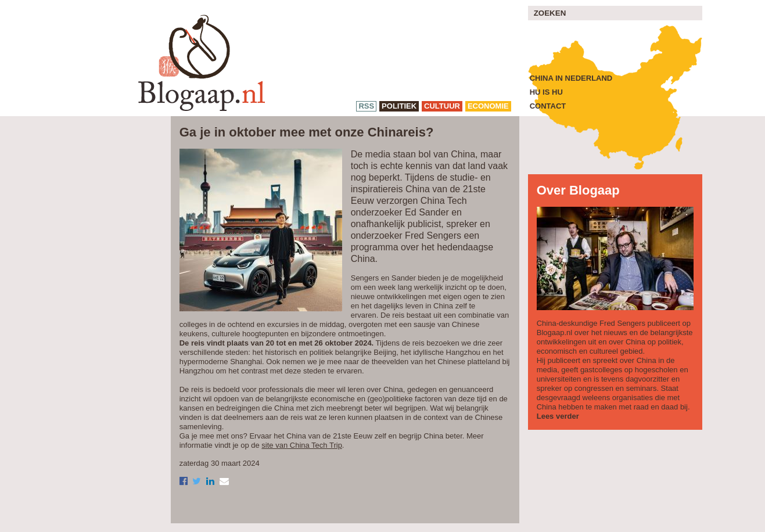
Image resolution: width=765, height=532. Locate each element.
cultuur (442, 106)
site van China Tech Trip (302, 445)
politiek (399, 106)
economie (488, 106)
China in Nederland (571, 78)
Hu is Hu (546, 92)
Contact (548, 106)
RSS (366, 106)
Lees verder (558, 416)
